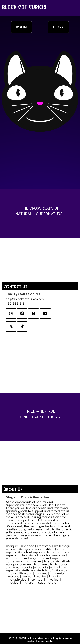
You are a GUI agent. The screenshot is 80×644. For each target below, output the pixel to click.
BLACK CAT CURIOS (25, 7)
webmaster (47, 641)
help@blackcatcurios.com (25, 299)
